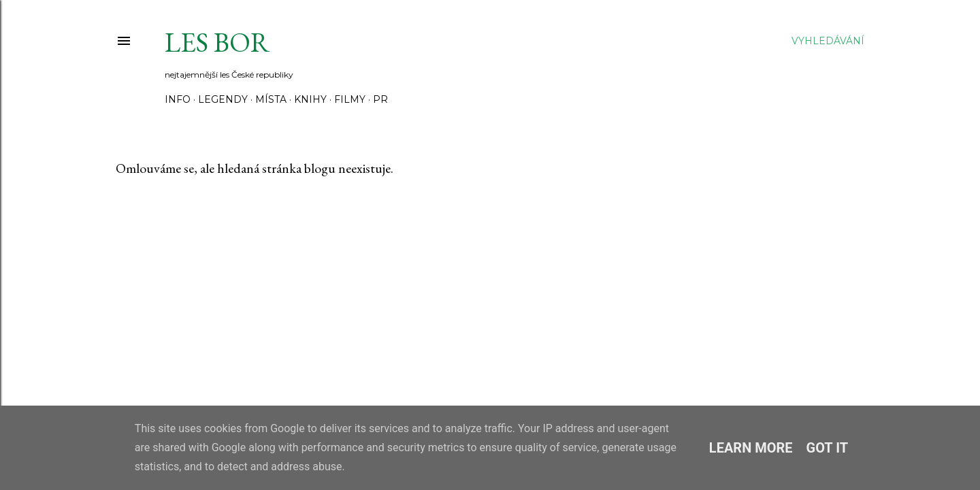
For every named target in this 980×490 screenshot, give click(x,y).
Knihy (310, 99)
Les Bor (217, 42)
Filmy (350, 99)
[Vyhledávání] (828, 41)
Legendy (223, 99)
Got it (828, 448)
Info (178, 99)
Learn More (751, 448)
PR (380, 99)
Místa (271, 99)
